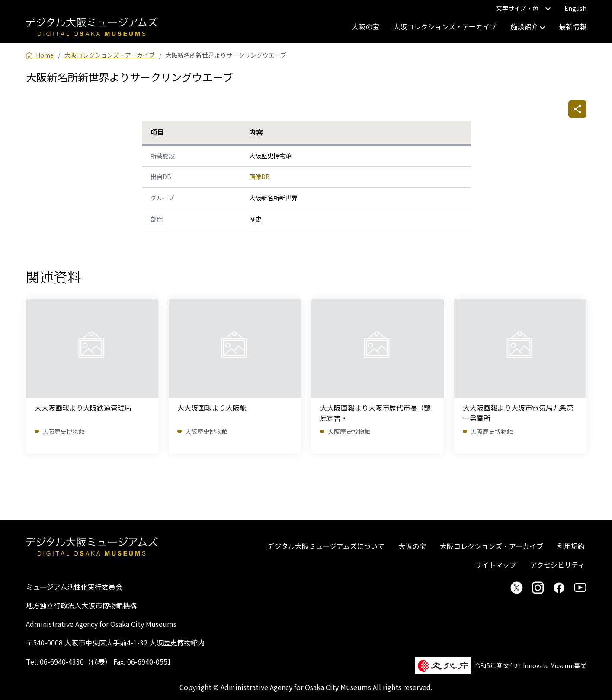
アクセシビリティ (558, 565)
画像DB (260, 177)
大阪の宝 (365, 26)
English (575, 8)
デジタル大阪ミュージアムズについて (326, 546)
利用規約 (571, 546)
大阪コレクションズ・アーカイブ (445, 26)
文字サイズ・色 (523, 8)
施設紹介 (528, 26)
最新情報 (573, 26)
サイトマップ (496, 565)
